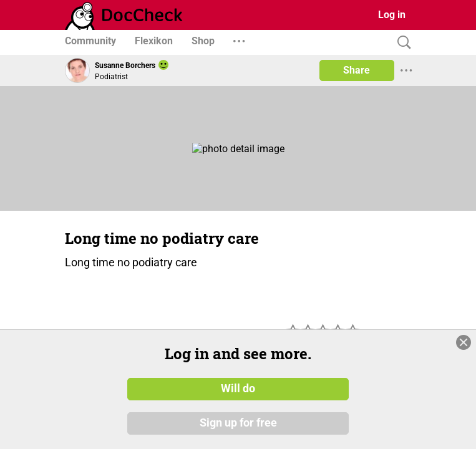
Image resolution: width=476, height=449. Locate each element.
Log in (392, 15)
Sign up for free (238, 423)
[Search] (401, 43)
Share (357, 70)
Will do (238, 389)
